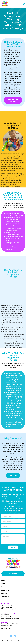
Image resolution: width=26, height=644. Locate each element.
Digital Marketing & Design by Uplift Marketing (13, 641)
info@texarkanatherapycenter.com (10, 609)
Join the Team (5, 597)
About (3, 583)
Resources (4, 593)
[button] (24, 4)
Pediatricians (5, 590)
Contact (4, 600)
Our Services (5, 587)
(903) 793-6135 (15, 506)
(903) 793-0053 (8, 628)
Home (3, 580)
